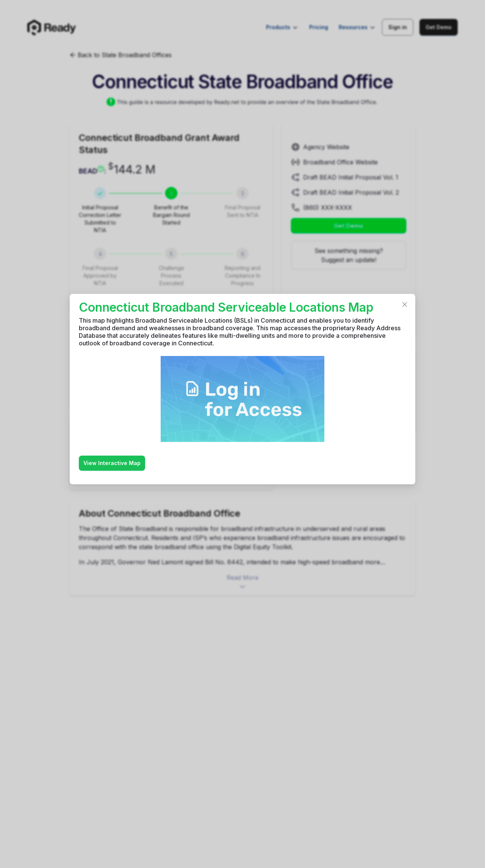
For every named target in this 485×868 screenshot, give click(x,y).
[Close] (405, 304)
